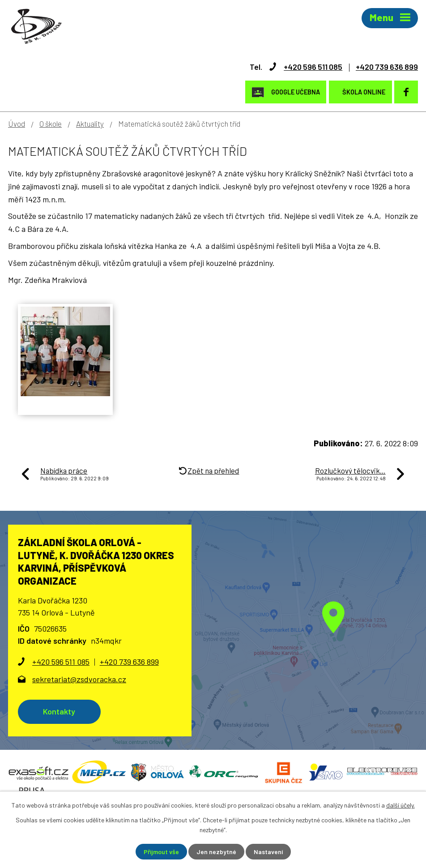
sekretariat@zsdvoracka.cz (79, 679)
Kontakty (59, 711)
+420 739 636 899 (387, 67)
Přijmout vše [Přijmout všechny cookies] (161, 852)
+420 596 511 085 (313, 67)
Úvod (17, 124)
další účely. (400, 805)
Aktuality (90, 124)
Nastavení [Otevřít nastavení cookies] (268, 852)
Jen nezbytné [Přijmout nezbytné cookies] (216, 852)
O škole (51, 124)
